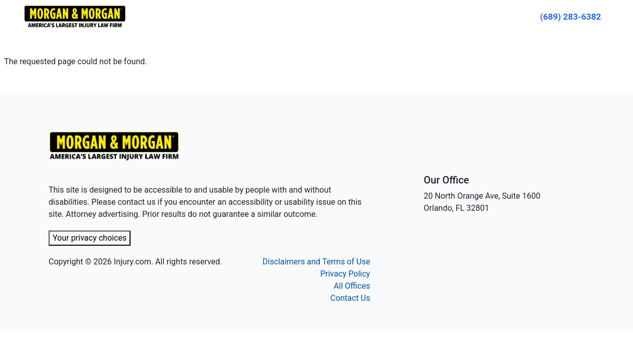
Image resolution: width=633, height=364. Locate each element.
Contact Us (350, 298)
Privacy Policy (345, 274)
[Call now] (571, 17)
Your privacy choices (90, 238)
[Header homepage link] (75, 16)
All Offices (352, 286)
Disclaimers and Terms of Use (316, 262)
